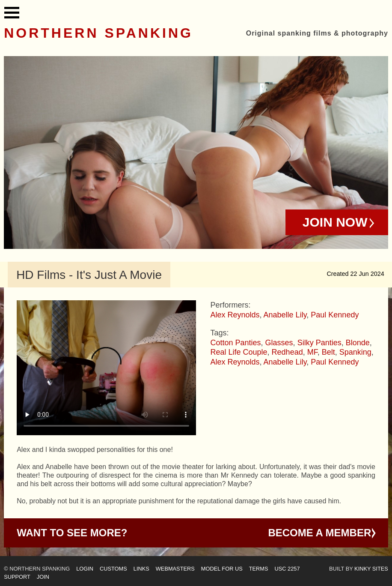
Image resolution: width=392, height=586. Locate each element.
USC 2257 (287, 569)
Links (141, 569)
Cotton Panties (235, 343)
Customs (113, 569)
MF (312, 352)
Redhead (287, 352)
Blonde (358, 343)
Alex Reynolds (235, 315)
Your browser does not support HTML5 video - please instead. (106, 368)
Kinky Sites (371, 569)
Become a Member (319, 533)
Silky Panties (319, 343)
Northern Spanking (98, 33)
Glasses (279, 343)
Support (17, 577)
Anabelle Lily (285, 315)
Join (43, 577)
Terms (259, 569)
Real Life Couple (239, 352)
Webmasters (175, 569)
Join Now (335, 222)
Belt (328, 352)
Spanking (355, 352)
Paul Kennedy (335, 315)
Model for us (222, 569)
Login (85, 569)
